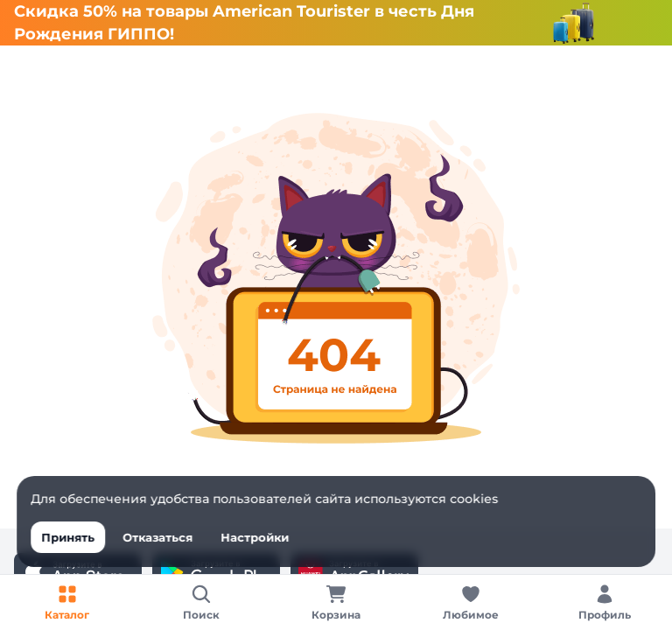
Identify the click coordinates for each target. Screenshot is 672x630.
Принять (68, 537)
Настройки (255, 537)
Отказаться (157, 537)
